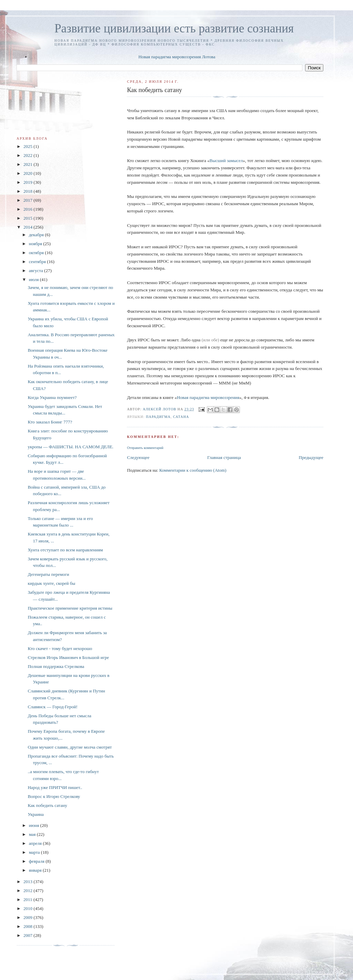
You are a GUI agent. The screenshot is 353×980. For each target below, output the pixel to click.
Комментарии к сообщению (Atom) (193, 470)
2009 (28, 917)
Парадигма (158, 417)
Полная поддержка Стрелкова (56, 666)
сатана (181, 417)
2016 (28, 209)
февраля (37, 861)
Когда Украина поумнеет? (52, 397)
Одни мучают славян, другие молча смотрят (70, 747)
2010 (28, 908)
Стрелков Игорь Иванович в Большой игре (68, 657)
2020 (28, 173)
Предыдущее (311, 457)
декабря (37, 235)
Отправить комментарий (145, 448)
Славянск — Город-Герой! (52, 707)
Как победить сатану (47, 805)
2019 (28, 182)
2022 (28, 155)
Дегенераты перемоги (48, 574)
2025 (28, 146)
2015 (28, 218)
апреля (36, 843)
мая (33, 834)
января (36, 870)
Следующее (138, 457)
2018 (28, 191)
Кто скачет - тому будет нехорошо (60, 648)
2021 (28, 164)
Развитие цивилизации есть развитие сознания (174, 28)
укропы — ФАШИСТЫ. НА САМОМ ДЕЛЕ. (70, 447)
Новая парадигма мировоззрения (208, 397)
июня (35, 825)
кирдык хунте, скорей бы (51, 583)
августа (37, 271)
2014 (28, 227)
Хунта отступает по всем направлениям (65, 550)
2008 (28, 926)
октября (37, 253)
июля (34, 279)
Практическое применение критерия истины (70, 608)
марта (35, 852)
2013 (28, 882)
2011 (28, 899)
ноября (36, 244)
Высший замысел (226, 161)
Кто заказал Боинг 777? (50, 422)
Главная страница (224, 457)
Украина (36, 814)
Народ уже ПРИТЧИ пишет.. (55, 787)
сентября (38, 262)
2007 (28, 935)
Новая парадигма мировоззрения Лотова (177, 57)
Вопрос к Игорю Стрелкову (54, 796)
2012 (28, 891)
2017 (28, 200)
